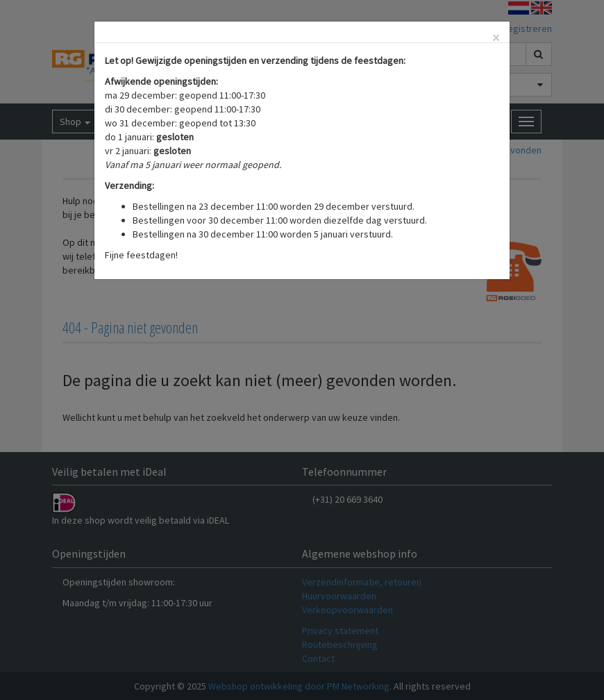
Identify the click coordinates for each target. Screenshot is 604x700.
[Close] (496, 38)
